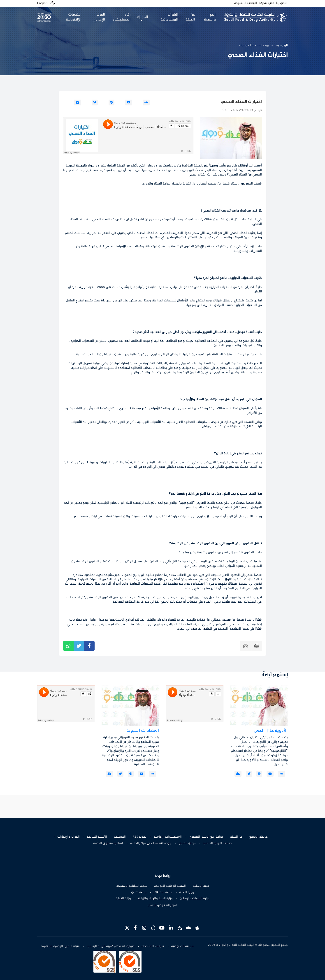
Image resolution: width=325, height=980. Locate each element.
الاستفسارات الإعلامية (168, 837)
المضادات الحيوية (143, 731)
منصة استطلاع (163, 892)
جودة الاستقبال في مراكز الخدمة (151, 843)
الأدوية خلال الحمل (271, 731)
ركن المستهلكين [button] (122, 17)
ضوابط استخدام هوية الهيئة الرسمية (111, 946)
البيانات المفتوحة (246, 3)
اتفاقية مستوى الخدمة (108, 843)
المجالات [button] (141, 17)
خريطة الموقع (258, 837)
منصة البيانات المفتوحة (132, 886)
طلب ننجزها (267, 3)
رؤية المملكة (201, 886)
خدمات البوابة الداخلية (217, 843)
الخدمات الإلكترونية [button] (74, 17)
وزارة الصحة (187, 892)
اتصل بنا (281, 3)
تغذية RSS (140, 837)
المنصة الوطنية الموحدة (170, 886)
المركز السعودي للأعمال (162, 905)
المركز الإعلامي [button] (99, 17)
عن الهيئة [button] (190, 17)
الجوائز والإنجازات (68, 837)
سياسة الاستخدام (153, 946)
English (42, 3)
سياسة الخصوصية (183, 946)
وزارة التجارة (123, 899)
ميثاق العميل (187, 843)
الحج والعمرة (210, 17)
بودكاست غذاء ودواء (254, 45)
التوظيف (120, 837)
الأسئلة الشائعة (97, 837)
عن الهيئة (236, 837)
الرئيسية (282, 45)
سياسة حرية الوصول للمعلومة (60, 946)
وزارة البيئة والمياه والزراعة (155, 899)
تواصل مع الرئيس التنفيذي (206, 837)
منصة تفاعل (139, 892)
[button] (53, 3)
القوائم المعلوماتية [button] (169, 17)
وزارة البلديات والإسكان (195, 899)
